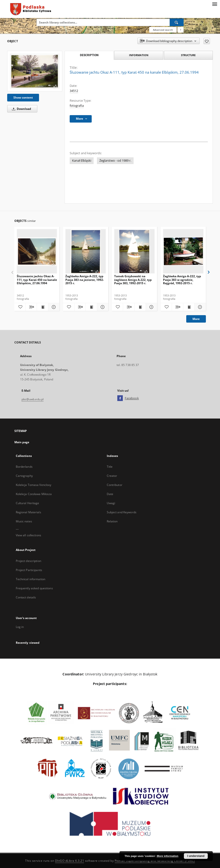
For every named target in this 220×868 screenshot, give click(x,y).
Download (21, 109)
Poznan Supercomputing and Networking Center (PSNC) (155, 861)
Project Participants (29, 570)
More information (168, 856)
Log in (20, 627)
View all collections (28, 535)
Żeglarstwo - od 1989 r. (115, 161)
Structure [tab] (188, 55)
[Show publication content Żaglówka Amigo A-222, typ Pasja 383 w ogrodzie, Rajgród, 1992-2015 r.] (189, 307)
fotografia (77, 106)
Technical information (31, 579)
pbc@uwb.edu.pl (33, 399)
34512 (74, 91)
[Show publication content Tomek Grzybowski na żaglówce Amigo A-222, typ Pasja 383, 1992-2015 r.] (140, 307)
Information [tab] (139, 55)
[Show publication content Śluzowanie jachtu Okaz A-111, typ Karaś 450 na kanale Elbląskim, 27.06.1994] (42, 307)
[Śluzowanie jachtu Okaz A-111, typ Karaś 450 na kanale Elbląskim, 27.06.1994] (35, 71)
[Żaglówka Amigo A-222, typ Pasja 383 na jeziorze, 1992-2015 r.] (86, 251)
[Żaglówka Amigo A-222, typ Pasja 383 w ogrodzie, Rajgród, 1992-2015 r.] (183, 251)
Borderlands (24, 467)
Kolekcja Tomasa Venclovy (34, 485)
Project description (28, 561)
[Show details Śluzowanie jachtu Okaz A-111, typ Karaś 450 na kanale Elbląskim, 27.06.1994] (53, 307)
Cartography (24, 476)
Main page (22, 442)
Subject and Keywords (122, 512)
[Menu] (214, 4)
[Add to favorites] (207, 41)
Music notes (24, 521)
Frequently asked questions (34, 588)
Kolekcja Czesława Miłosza (34, 494)
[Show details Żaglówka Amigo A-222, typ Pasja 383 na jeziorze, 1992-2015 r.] (102, 307)
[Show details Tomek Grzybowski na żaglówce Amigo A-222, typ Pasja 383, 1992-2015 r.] (151, 307)
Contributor (115, 485)
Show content (23, 97)
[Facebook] (120, 398)
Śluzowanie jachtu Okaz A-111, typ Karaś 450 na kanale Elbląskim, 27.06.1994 (37, 280)
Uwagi (111, 503)
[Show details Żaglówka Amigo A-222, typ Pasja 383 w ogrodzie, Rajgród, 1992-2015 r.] (199, 307)
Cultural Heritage (28, 503)
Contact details (26, 597)
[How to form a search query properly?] (181, 30)
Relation (112, 521)
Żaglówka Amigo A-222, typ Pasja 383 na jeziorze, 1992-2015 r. (85, 280)
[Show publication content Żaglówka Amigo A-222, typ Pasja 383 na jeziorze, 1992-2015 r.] (91, 307)
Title (110, 467)
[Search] (177, 22)
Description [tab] (89, 55)
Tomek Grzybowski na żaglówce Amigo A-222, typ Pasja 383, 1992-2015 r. (133, 280)
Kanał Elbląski (82, 161)
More (196, 319)
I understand (196, 856)
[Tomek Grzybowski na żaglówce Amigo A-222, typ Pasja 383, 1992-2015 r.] (134, 251)
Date (110, 494)
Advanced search (163, 30)
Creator (112, 476)
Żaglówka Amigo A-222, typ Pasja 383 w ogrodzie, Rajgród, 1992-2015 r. (182, 280)
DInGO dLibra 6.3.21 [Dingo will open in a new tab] (70, 861)
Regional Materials (28, 512)
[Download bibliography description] (31, 307)
